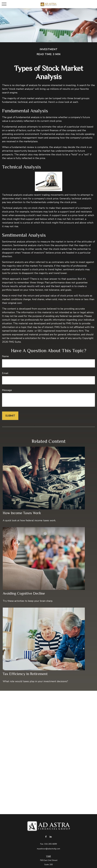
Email (5, 373)
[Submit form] (10, 416)
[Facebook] (46, 837)
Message (7, 390)
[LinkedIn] (51, 837)
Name (5, 356)
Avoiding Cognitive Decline (24, 593)
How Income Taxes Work (22, 513)
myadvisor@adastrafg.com (48, 849)
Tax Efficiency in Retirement (25, 674)
